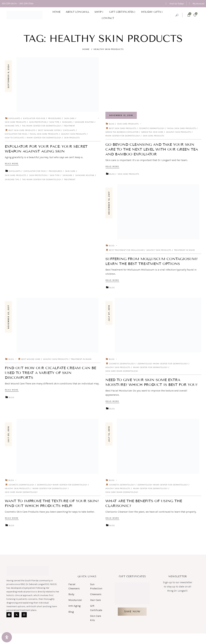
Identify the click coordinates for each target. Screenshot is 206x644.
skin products (72, 138)
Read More (12, 164)
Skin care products (154, 136)
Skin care (69, 118)
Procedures (55, 118)
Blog (112, 124)
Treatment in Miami (185, 250)
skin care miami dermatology (122, 371)
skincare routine (84, 122)
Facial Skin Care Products (44, 134)
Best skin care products (22, 130)
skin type (54, 122)
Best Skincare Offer (49, 130)
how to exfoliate (14, 138)
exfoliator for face (34, 118)
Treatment (69, 126)
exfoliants (14, 118)
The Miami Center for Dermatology (42, 126)
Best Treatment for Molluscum (126, 250)
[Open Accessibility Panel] (7, 637)
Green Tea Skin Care (152, 132)
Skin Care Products (16, 122)
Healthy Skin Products (109, 49)
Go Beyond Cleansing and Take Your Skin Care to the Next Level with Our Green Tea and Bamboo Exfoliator (152, 149)
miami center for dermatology (44, 138)
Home (86, 49)
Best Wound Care (31, 359)
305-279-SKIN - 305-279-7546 (17, 4)
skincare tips (12, 126)
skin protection (38, 122)
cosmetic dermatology (152, 128)
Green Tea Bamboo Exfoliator (122, 132)
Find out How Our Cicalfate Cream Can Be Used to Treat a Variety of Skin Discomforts (50, 373)
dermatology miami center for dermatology (163, 364)
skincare (67, 122)
